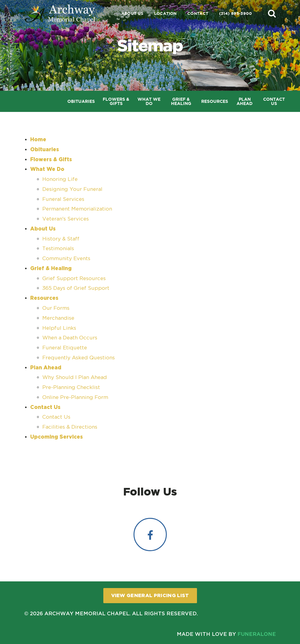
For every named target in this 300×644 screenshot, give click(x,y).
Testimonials (58, 248)
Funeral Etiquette (65, 348)
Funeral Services (63, 199)
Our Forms (56, 308)
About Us (132, 13)
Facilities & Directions (70, 427)
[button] (272, 13)
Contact (198, 13)
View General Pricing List (150, 595)
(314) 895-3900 (235, 13)
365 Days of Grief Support (76, 288)
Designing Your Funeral (72, 189)
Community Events (66, 258)
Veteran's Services (66, 219)
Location (165, 13)
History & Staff (61, 239)
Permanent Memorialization (77, 209)
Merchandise (58, 318)
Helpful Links (59, 328)
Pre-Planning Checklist (71, 387)
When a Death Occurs (70, 338)
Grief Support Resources (74, 278)
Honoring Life (60, 179)
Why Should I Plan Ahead (75, 377)
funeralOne (257, 634)
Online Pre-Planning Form (75, 397)
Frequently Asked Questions (79, 358)
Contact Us (56, 417)
